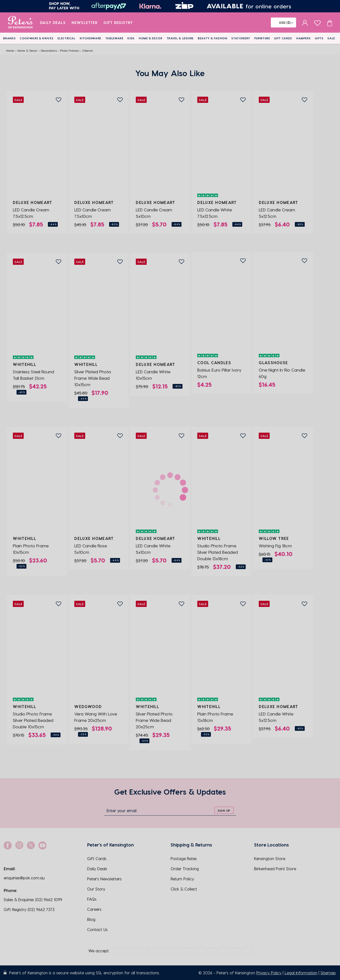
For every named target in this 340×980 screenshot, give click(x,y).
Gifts (319, 38)
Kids (131, 38)
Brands (9, 38)
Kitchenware (90, 38)
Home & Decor (151, 38)
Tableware (114, 38)
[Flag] (283, 22)
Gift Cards (283, 38)
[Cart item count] (330, 22)
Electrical (67, 38)
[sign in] (305, 22)
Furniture (262, 38)
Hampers (304, 38)
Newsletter (85, 22)
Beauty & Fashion (213, 38)
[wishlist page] (317, 22)
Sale (331, 38)
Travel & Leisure (180, 38)
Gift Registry (118, 22)
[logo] (20, 22)
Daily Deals (53, 22)
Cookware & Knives (37, 38)
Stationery (241, 38)
